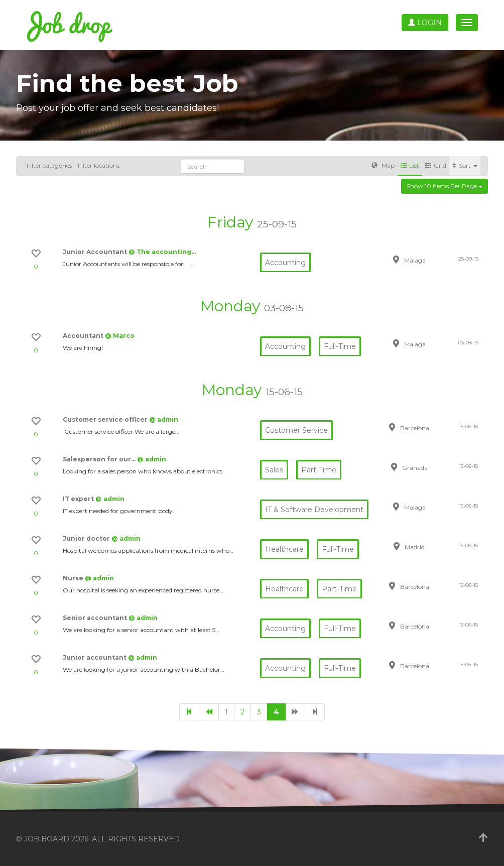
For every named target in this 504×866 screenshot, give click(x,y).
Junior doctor (87, 538)
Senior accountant (96, 618)
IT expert (79, 499)
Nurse (74, 578)
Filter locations (99, 165)
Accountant (84, 336)
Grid (436, 165)
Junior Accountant (96, 252)
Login (425, 23)
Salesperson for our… (100, 459)
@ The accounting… (162, 252)
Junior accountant (95, 657)
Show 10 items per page (445, 186)
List (410, 165)
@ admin (164, 419)
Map (383, 165)
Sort (465, 165)
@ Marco (120, 336)
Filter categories (49, 165)
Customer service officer (106, 419)
